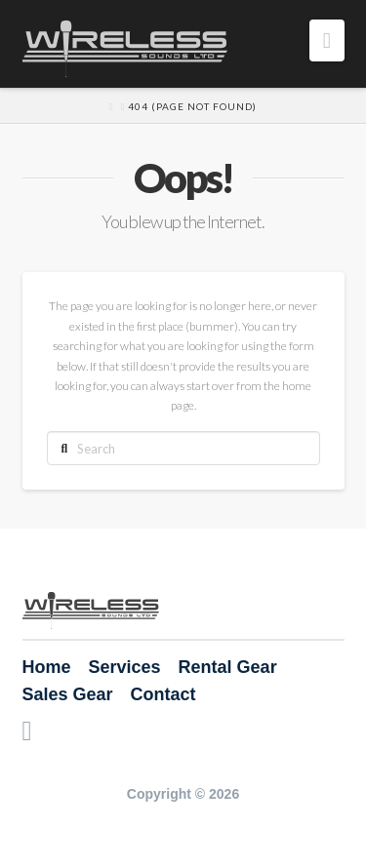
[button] (327, 40)
